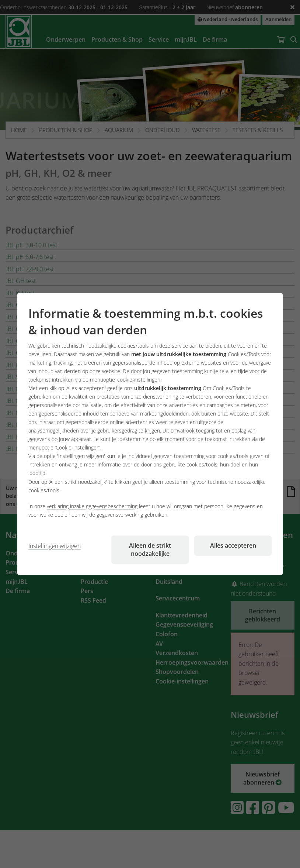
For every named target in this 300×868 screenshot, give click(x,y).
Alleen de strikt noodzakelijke (150, 550)
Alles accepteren (233, 545)
